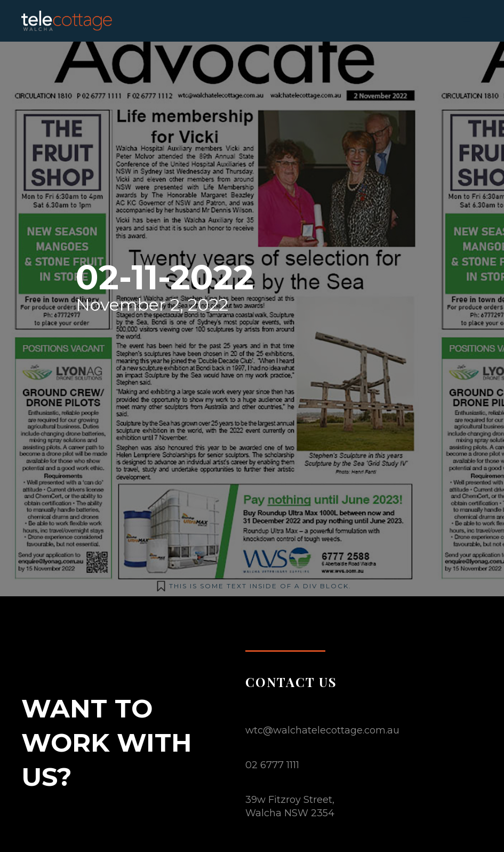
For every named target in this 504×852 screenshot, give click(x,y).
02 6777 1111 (272, 765)
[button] (467, 21)
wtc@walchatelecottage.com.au (322, 730)
